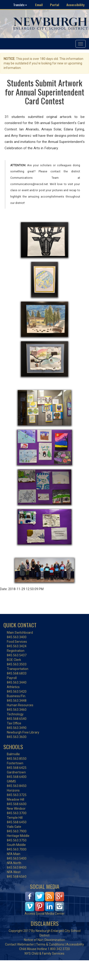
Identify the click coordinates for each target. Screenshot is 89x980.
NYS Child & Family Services (44, 953)
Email (39, 5)
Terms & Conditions (50, 944)
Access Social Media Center (45, 914)
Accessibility (75, 5)
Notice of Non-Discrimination (44, 940)
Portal (55, 5)
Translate (20, 5)
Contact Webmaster (20, 944)
